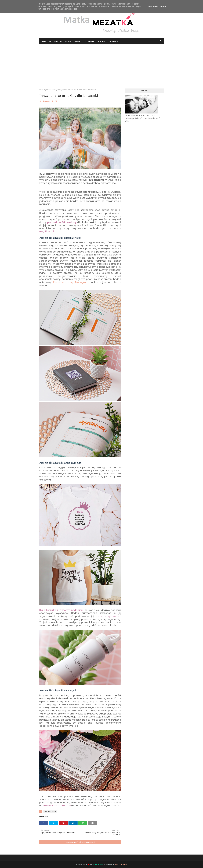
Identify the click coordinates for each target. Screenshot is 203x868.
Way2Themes (98, 864)
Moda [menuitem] (68, 41)
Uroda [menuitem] (77, 41)
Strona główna (45, 90)
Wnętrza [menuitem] (101, 41)
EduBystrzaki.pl (121, 864)
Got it (163, 6)
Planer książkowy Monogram (71, 282)
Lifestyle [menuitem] (58, 41)
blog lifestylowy (60, 90)
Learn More (152, 6)
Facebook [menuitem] (114, 41)
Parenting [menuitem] (46, 41)
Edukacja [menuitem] (89, 41)
